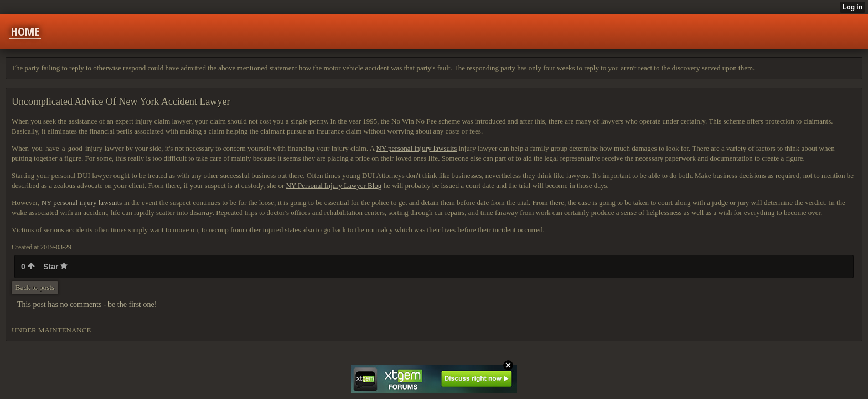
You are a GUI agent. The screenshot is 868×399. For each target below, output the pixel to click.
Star (55, 267)
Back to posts (35, 287)
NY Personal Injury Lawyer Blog (334, 185)
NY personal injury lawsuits (417, 148)
